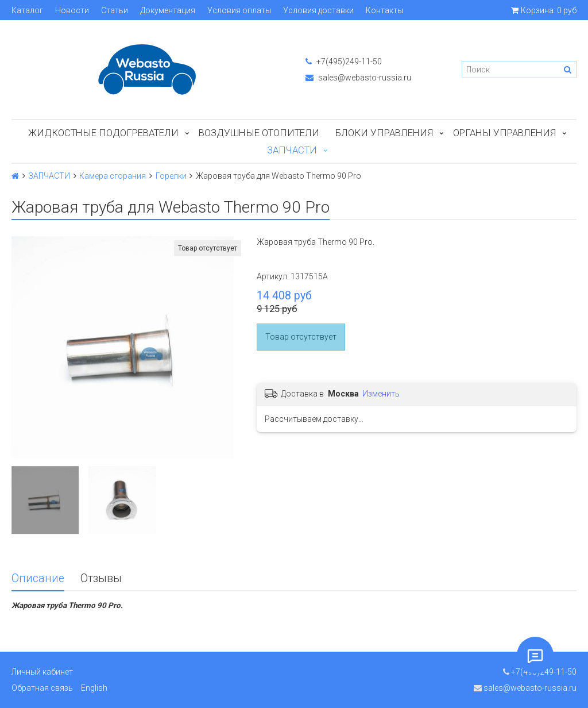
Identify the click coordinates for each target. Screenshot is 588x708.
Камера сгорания (113, 176)
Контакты (384, 10)
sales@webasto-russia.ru (358, 78)
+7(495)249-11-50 (344, 61)
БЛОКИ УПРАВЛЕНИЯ (384, 133)
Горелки (171, 176)
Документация (168, 10)
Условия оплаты (239, 10)
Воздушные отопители (259, 133)
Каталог (27, 10)
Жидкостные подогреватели (103, 133)
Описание (38, 578)
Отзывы (101, 578)
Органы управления (504, 133)
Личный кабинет (42, 672)
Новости (72, 10)
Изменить (381, 394)
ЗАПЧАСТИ (292, 150)
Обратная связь (42, 688)
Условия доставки (318, 10)
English (94, 688)
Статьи (115, 10)
